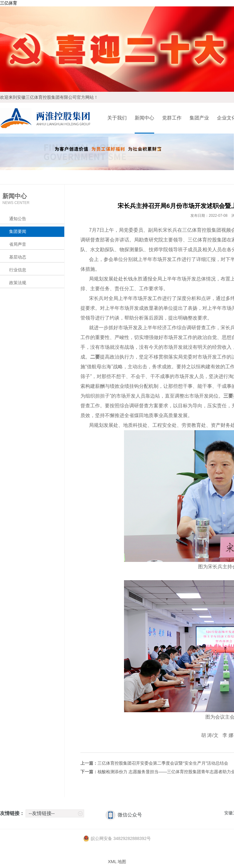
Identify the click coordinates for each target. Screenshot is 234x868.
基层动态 (18, 257)
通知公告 (18, 219)
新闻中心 (144, 118)
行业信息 (18, 270)
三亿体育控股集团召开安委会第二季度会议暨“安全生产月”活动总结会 (163, 763)
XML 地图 (117, 862)
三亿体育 (9, 3)
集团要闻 (18, 231)
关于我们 (117, 118)
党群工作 (172, 118)
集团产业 (199, 118)
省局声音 (18, 244)
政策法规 (18, 283)
